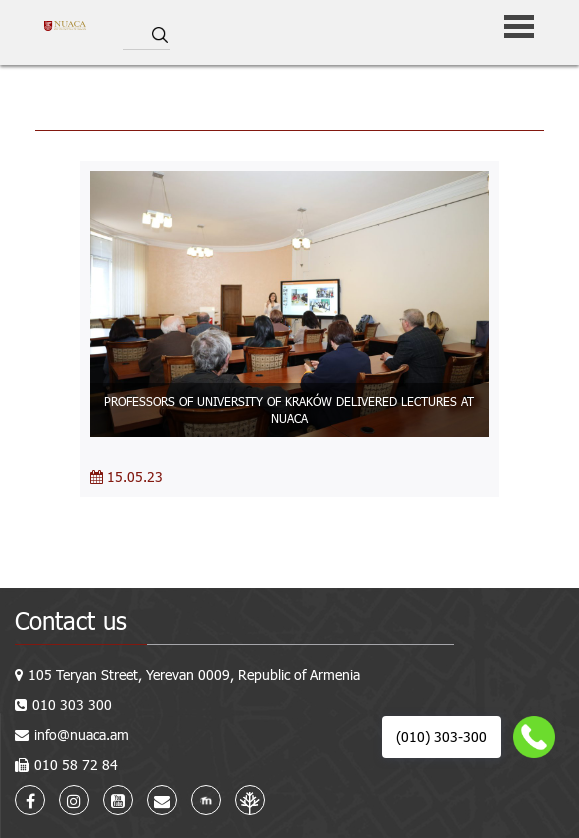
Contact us (71, 620)
